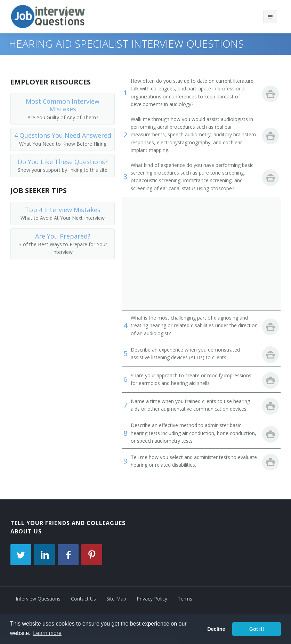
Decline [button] (216, 629)
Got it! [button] (257, 629)
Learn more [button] (47, 633)
